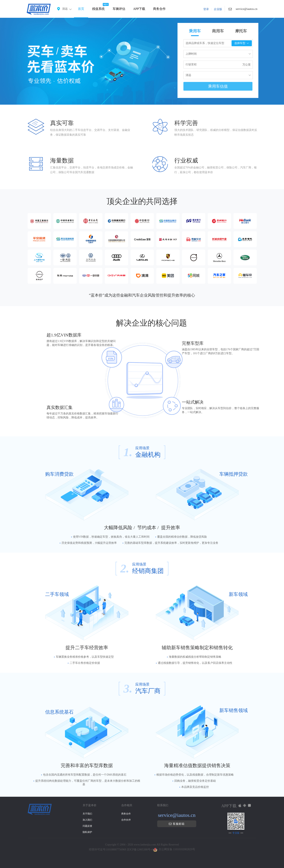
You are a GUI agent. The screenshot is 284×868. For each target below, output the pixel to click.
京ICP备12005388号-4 (140, 850)
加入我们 (87, 820)
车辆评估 (119, 9)
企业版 (218, 9)
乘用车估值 (218, 86)
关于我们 (87, 814)
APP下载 (139, 9)
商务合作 (159, 9)
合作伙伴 (126, 820)
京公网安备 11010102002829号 (177, 849)
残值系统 (98, 9)
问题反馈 (87, 826)
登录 (206, 9)
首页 (81, 9)
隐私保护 (87, 832)
